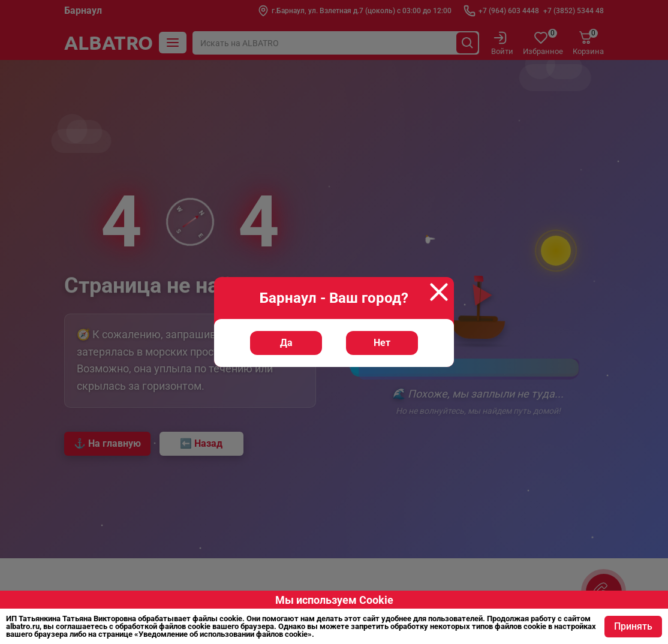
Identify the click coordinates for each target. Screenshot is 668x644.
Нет (382, 343)
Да (286, 343)
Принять (633, 626)
